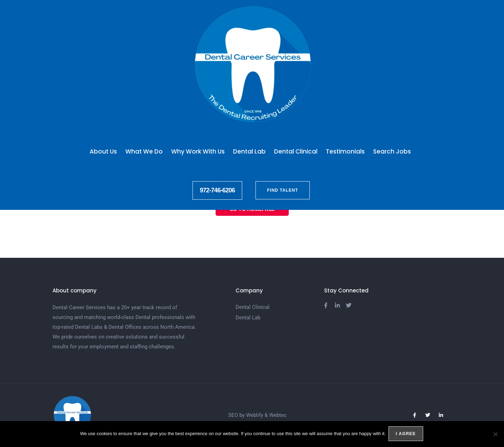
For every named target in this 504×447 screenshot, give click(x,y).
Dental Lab (249, 151)
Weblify (255, 415)
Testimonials (345, 151)
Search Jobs (394, 151)
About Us (103, 151)
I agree (407, 434)
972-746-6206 (217, 190)
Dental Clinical (296, 151)
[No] (495, 434)
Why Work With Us (198, 151)
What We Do (144, 151)
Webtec (278, 415)
